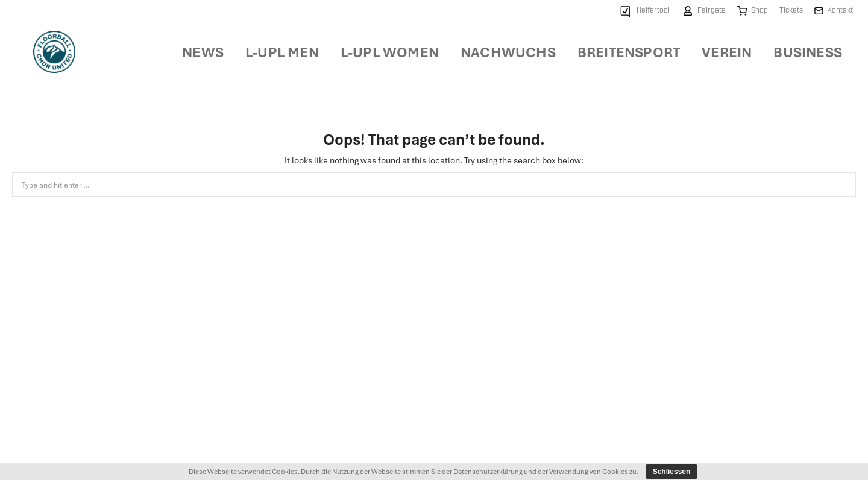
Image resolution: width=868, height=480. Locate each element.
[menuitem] (644, 11)
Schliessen (672, 472)
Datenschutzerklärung (488, 471)
